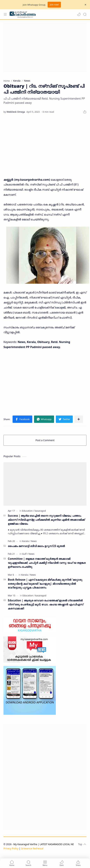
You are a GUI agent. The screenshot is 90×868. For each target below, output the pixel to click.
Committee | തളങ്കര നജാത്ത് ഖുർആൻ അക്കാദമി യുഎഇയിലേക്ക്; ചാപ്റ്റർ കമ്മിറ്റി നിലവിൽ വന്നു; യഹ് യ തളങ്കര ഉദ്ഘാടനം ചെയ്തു (47, 563)
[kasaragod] (40, 511)
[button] (79, 14)
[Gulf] (25, 554)
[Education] (28, 511)
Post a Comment (45, 440)
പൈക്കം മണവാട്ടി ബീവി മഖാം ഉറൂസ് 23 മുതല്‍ (36, 546)
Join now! (54, 5)
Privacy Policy (11, 848)
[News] (34, 541)
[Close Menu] (85, 5)
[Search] (85, 14)
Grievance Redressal (32, 848)
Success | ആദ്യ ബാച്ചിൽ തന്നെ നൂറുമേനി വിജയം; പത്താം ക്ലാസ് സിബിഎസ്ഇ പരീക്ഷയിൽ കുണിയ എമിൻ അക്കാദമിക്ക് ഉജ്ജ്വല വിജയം (46, 520)
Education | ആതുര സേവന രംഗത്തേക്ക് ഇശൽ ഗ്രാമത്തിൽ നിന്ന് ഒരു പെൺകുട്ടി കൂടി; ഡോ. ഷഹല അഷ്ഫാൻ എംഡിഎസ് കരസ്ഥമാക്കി (46, 604)
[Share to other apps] (79, 419)
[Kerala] (26, 541)
